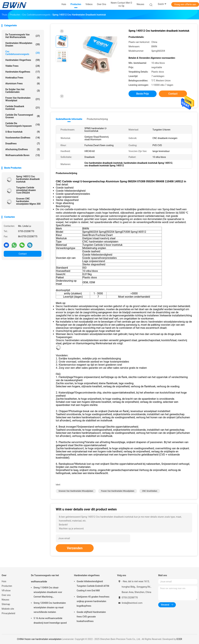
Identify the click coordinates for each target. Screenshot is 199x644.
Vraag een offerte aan (185, 4)
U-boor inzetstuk (23, 132)
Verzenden (75, 548)
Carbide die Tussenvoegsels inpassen (23, 125)
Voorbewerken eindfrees (23, 138)
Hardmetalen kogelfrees (23, 72)
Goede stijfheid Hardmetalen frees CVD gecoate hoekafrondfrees (91, 617)
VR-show (6, 591)
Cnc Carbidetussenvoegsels (23, 53)
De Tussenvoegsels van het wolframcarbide (23, 36)
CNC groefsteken (150, 491)
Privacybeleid (8, 613)
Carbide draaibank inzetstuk (23, 108)
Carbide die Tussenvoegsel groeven (23, 116)
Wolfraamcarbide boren (23, 155)
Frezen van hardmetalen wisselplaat (23, 99)
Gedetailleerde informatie (69, 119)
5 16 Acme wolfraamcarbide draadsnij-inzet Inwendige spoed (50, 621)
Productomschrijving (97, 119)
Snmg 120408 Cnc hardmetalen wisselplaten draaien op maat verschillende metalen (50, 607)
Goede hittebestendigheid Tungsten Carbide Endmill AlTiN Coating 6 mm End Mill (93, 586)
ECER (179, 639)
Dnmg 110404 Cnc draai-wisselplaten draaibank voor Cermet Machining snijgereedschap (48, 593)
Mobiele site (8, 609)
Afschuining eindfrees (23, 149)
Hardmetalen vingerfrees (23, 60)
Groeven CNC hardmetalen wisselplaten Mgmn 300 (28, 201)
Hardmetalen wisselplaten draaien (23, 44)
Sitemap (6, 604)
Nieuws (5, 600)
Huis (4, 581)
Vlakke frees (23, 66)
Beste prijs (143, 94)
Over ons (6, 595)
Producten (7, 586)
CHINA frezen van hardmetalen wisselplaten (39, 639)
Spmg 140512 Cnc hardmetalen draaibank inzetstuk (28, 179)
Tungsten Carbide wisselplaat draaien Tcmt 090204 (26, 190)
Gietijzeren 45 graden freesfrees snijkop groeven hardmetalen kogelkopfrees (93, 601)
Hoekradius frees (23, 78)
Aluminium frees (23, 83)
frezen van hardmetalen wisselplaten (118, 491)
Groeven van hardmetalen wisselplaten (76, 491)
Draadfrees (23, 144)
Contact (23, 254)
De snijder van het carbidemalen (23, 91)
